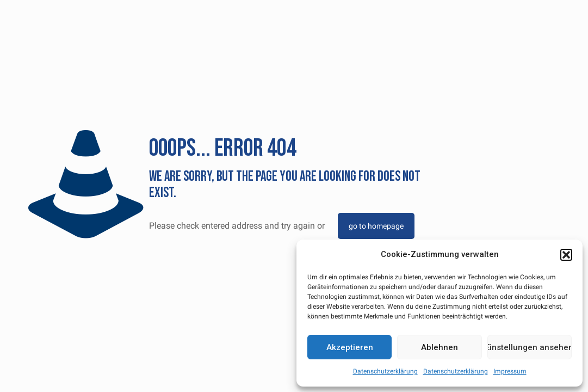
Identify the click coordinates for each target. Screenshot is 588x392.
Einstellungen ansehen (530, 347)
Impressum (510, 371)
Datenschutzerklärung (385, 371)
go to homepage (376, 226)
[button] (566, 255)
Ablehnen (440, 347)
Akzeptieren (350, 347)
